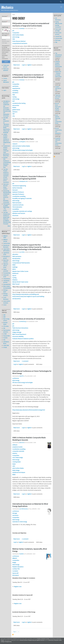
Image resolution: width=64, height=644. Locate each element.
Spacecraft (15, 573)
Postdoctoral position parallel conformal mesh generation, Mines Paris (6, 151)
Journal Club (58, 36)
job (13, 31)
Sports (14, 276)
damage (15, 513)
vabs (14, 466)
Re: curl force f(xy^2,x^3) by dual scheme (58, 107)
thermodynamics (17, 207)
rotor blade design (18, 458)
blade (14, 464)
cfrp (14, 116)
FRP (13, 114)
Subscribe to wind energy (13, 635)
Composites (16, 33)
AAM (4, 315)
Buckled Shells (5, 323)
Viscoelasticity (7, 284)
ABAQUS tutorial (5, 240)
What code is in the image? (5, 35)
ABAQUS (15, 558)
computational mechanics (20, 43)
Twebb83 (21, 554)
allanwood (21, 443)
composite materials (18, 451)
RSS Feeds (58, 40)
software (15, 445)
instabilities (16, 209)
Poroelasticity (7, 273)
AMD (4, 317)
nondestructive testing (19, 103)
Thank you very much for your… (58, 97)
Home (14, 15)
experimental (16, 88)
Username (4, 16)
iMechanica (7, 7)
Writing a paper (5, 291)
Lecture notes (59, 38)
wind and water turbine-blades (21, 146)
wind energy (16, 37)
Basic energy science (6, 320)
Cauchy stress (7, 243)
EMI (4, 328)
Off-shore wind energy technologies (22, 150)
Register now (18, 587)
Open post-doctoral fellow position (6, 187)
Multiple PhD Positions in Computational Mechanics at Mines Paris (7, 162)
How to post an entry (58, 34)
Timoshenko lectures (6, 281)
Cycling (14, 278)
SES (4, 340)
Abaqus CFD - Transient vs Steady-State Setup (58, 74)
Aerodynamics (16, 259)
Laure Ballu (22, 252)
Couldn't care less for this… (58, 88)
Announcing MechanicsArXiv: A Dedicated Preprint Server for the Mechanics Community (7, 196)
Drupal (2, 640)
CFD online (6, 326)
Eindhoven (15, 273)
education (15, 254)
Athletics (15, 280)
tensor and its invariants (7, 302)
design (14, 562)
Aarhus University (17, 188)
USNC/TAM (6, 345)
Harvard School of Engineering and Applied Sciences (32, 640)
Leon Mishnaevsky (23, 509)
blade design (16, 470)
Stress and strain (6, 276)
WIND (14, 265)
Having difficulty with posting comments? (59, 24)
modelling (15, 91)
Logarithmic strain (6, 254)
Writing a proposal (5, 295)
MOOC (14, 269)
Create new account (6, 66)
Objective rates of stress (6, 266)
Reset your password (6, 70)
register (29, 65)
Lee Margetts (22, 142)
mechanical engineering (19, 186)
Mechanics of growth (6, 257)
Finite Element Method (19, 41)
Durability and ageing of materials (22, 198)
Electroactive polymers (7, 331)
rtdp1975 (21, 376)
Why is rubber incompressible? (7, 287)
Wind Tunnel (16, 284)
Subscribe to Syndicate (54, 157)
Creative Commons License (43, 639)
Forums (5, 78)
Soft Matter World (6, 343)
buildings (15, 267)
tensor (5, 305)
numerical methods (18, 205)
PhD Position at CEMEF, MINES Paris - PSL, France (6, 207)
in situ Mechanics (6, 298)
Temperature (7, 279)
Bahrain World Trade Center (20, 282)
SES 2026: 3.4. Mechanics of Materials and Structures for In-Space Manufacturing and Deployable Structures (7, 109)
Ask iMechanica (58, 19)
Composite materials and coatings (22, 211)
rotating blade (16, 462)
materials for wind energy (20, 522)
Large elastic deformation (6, 250)
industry (15, 453)
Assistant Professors (18, 192)
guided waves (16, 110)
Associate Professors (18, 194)
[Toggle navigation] (61, 7)
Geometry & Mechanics (6, 246)
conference (16, 378)
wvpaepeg (21, 28)
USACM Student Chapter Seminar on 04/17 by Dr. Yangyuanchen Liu (7, 139)
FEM (14, 39)
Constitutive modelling (19, 196)
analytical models (17, 447)
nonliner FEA (16, 569)
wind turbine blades (18, 35)
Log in (24, 65)
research (15, 144)
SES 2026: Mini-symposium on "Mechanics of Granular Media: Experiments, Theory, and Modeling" (7, 125)
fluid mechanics (17, 203)
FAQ (56, 42)
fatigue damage (17, 332)
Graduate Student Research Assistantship (58, 64)
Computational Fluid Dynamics (21, 263)
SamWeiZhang (22, 321)
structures (15, 215)
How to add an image (58, 30)
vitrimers (15, 112)
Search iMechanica (6, 81)
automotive (16, 105)
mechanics (15, 86)
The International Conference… (59, 55)
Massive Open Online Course (20, 271)
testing (14, 97)
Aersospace (16, 575)
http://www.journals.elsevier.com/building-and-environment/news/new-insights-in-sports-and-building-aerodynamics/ (28, 296)
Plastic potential (6, 270)
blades (14, 107)
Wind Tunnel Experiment (19, 334)
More (9, 226)
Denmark (15, 190)
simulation (15, 93)
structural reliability (18, 336)
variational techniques (19, 472)
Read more (17, 65)
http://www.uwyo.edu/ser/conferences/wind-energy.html (29, 410)
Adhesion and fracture (19, 213)
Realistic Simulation (18, 567)
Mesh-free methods (6, 261)
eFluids (5, 347)
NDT (14, 101)
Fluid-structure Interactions (20, 328)
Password (4, 22)
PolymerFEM (6, 336)
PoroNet (5, 338)
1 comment (25, 361)
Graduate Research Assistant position (23, 339)
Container (15, 571)
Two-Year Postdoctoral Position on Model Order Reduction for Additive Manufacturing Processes (7, 218)
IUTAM (5, 334)
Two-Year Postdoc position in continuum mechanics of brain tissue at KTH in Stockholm (6, 176)
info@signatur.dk (23, 181)
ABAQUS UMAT (5, 237)
